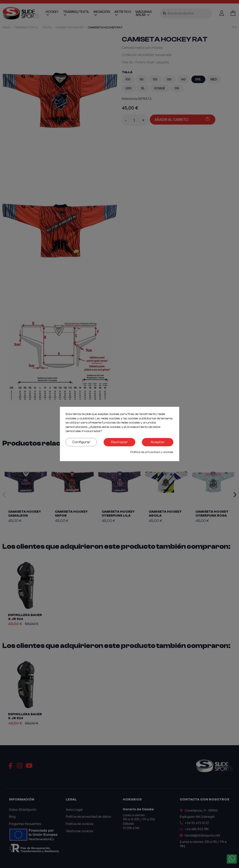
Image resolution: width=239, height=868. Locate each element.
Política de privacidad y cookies (152, 452)
